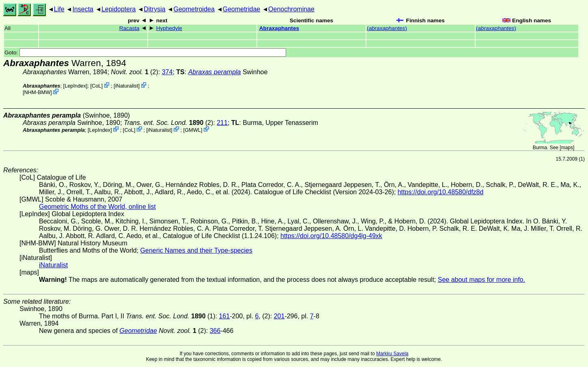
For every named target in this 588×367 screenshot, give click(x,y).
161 (224, 316)
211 (222, 123)
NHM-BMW (38, 92)
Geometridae (242, 9)
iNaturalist (127, 86)
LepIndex (75, 86)
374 (167, 72)
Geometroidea (194, 9)
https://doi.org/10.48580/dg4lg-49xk (331, 236)
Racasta (129, 28)
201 (279, 316)
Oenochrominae (291, 9)
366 (215, 331)
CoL (96, 86)
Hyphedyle (169, 28)
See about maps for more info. (481, 280)
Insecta (83, 9)
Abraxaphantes (279, 28)
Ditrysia (154, 9)
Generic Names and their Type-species (196, 250)
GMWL (193, 130)
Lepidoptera (119, 9)
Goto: (145, 53)
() (387, 28)
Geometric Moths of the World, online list (97, 207)
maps (567, 148)
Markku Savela (392, 354)
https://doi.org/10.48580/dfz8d (441, 192)
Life (59, 9)
